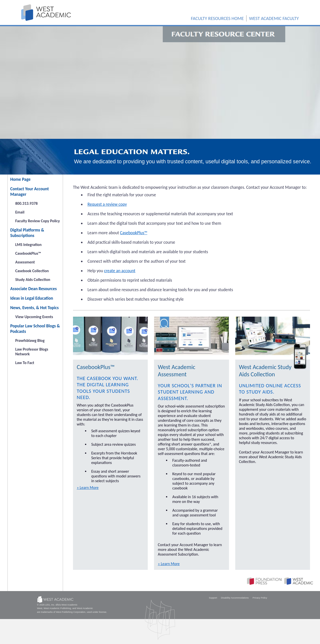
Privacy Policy (260, 598)
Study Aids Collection (33, 280)
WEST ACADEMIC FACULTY (274, 18)
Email (20, 212)
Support (213, 598)
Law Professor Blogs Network (32, 352)
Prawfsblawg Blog (30, 340)
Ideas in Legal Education (32, 298)
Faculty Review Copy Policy (37, 221)
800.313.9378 (26, 203)
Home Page (20, 179)
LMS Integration (28, 245)
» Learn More (88, 488)
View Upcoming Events (34, 317)
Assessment (25, 262)
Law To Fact (25, 363)
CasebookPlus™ (28, 253)
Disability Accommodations (235, 598)
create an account (120, 271)
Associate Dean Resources (33, 289)
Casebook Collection (32, 271)
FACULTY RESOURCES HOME (217, 18)
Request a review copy (107, 204)
